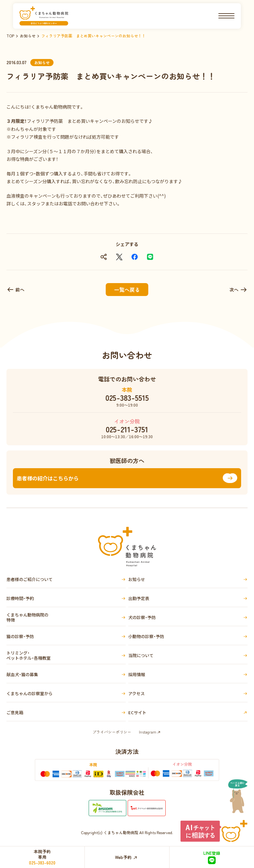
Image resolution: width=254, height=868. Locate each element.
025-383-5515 (127, 398)
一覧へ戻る (127, 290)
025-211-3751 (127, 429)
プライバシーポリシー (112, 732)
